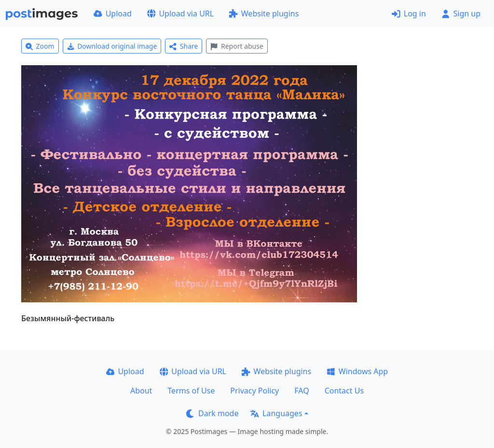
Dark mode (212, 413)
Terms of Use (191, 391)
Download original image (112, 46)
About (141, 391)
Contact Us (344, 391)
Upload (113, 14)
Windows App (357, 371)
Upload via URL (180, 14)
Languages (276, 413)
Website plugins (264, 14)
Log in (409, 14)
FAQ (302, 391)
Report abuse (237, 46)
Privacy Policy (254, 391)
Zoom (40, 46)
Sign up (461, 14)
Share (184, 46)
